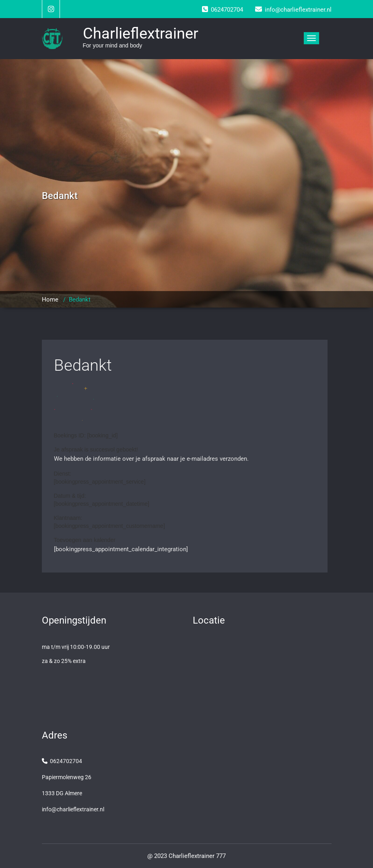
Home (50, 300)
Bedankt (83, 365)
